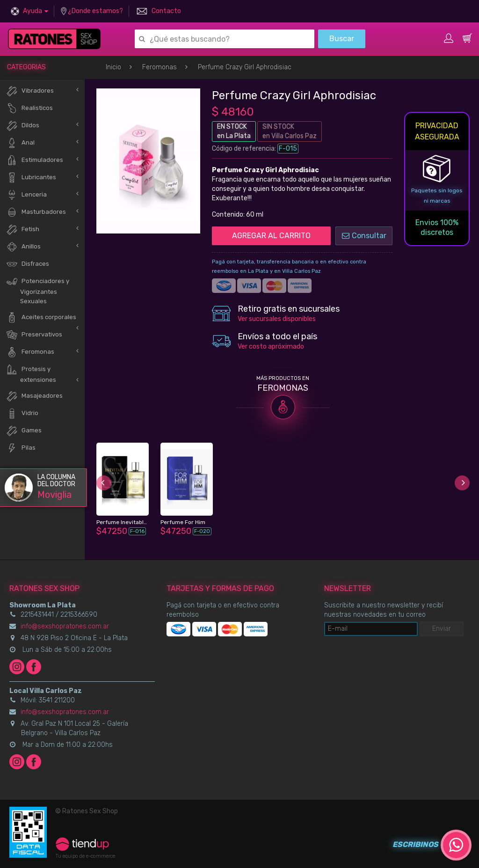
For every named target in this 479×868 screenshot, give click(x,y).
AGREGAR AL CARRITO (271, 236)
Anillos (23, 247)
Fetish (23, 230)
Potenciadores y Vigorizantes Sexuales (38, 290)
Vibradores (30, 91)
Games (24, 431)
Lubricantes (31, 178)
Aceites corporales (41, 317)
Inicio (113, 67)
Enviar (442, 629)
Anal (20, 143)
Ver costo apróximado (271, 346)
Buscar (342, 39)
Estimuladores (35, 160)
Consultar (364, 236)
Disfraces (28, 264)
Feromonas (160, 67)
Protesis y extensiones (31, 373)
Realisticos (29, 108)
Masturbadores (36, 212)
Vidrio (22, 413)
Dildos (23, 126)
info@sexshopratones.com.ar (65, 626)
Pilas (21, 448)
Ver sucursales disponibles (277, 319)
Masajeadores (34, 396)
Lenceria (26, 195)
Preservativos (34, 335)
